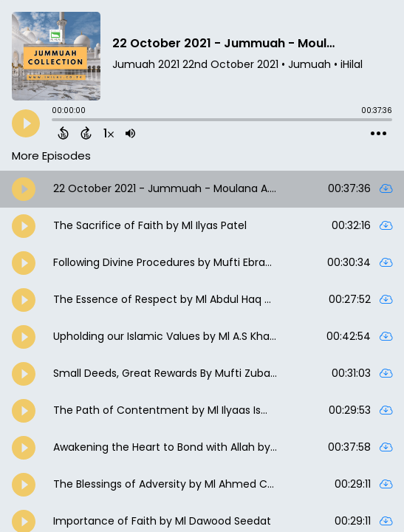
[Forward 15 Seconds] (86, 133)
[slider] (55, 121)
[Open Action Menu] (379, 134)
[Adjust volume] (130, 133)
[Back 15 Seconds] (63, 133)
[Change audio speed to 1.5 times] (109, 133)
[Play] (26, 123)
